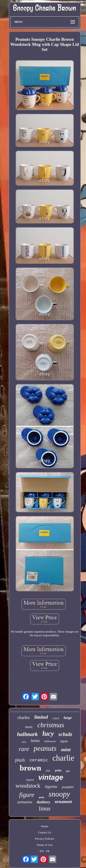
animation (25, 802)
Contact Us (44, 832)
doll (68, 771)
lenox (35, 741)
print (58, 770)
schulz (65, 734)
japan (64, 741)
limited (41, 717)
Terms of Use (45, 845)
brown (31, 768)
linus (45, 808)
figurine (51, 787)
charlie (63, 758)
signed (30, 780)
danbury (43, 802)
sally (24, 742)
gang (41, 797)
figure (27, 795)
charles (24, 717)
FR (48, 851)
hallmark (27, 734)
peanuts (45, 748)
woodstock (28, 786)
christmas (51, 725)
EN (42, 851)
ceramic (39, 760)
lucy (48, 733)
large (68, 718)
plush (20, 760)
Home (45, 826)
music (29, 727)
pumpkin (68, 787)
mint (66, 749)
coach (56, 718)
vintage (51, 777)
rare (24, 749)
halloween (50, 741)
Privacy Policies (44, 839)
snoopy (59, 794)
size (48, 770)
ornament (63, 802)
